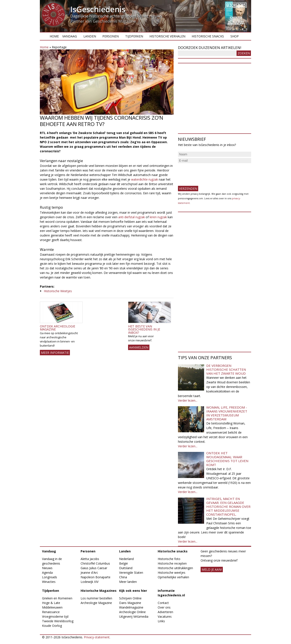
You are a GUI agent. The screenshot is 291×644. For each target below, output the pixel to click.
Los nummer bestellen (96, 598)
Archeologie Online (132, 612)
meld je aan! (212, 569)
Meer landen (128, 582)
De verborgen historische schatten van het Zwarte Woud (226, 369)
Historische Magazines (99, 591)
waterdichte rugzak (145, 179)
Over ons (164, 607)
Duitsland (126, 568)
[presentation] (211, 173)
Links (161, 621)
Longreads (50, 577)
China (123, 577)
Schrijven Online (130, 598)
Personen (111, 36)
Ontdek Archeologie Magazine (58, 328)
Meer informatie (55, 353)
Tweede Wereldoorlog (58, 621)
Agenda (47, 573)
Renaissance (51, 612)
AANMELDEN (139, 347)
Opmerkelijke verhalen (173, 577)
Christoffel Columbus (95, 563)
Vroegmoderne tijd (55, 616)
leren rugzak (158, 217)
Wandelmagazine (131, 607)
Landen (90, 36)
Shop (235, 36)
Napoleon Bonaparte (96, 577)
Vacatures (165, 616)
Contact (163, 603)
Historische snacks (208, 36)
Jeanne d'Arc (89, 573)
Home (54, 36)
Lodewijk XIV (90, 582)
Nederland (126, 559)
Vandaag (70, 36)
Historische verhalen (167, 36)
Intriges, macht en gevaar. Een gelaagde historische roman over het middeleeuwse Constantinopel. (228, 506)
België (124, 563)
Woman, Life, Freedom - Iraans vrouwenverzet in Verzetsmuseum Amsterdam (227, 413)
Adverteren (165, 612)
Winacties (49, 582)
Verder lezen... (188, 400)
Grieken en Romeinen (57, 598)
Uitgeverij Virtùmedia (134, 616)
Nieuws (47, 568)
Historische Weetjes (58, 291)
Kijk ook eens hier (133, 591)
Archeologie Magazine (96, 603)
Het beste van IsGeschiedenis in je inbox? (144, 329)
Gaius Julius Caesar (94, 568)
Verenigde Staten (131, 573)
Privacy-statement (97, 637)
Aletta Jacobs (90, 559)
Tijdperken (134, 36)
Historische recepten (172, 563)
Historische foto (169, 559)
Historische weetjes (172, 573)
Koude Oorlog (52, 626)
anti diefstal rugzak (132, 217)
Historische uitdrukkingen (175, 568)
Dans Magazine (130, 603)
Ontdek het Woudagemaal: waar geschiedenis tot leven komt (227, 459)
